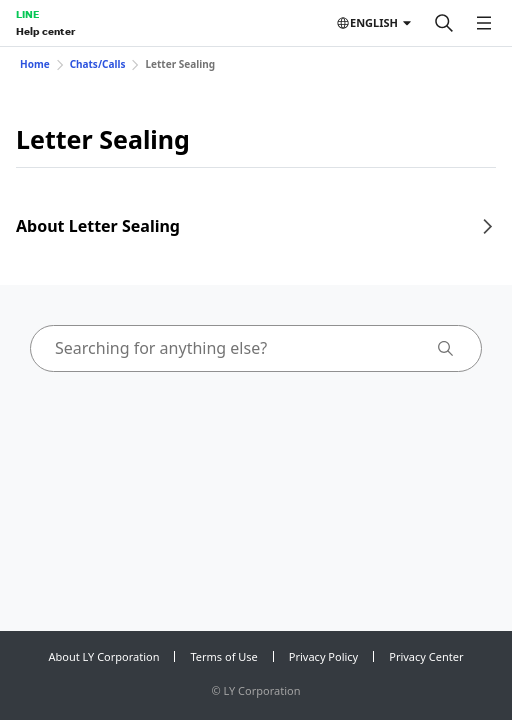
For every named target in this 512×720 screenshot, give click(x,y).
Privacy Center (426, 656)
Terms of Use (223, 656)
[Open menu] (484, 23)
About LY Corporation (104, 656)
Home (35, 64)
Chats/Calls (98, 64)
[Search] (444, 23)
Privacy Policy (323, 656)
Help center (45, 31)
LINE (27, 14)
